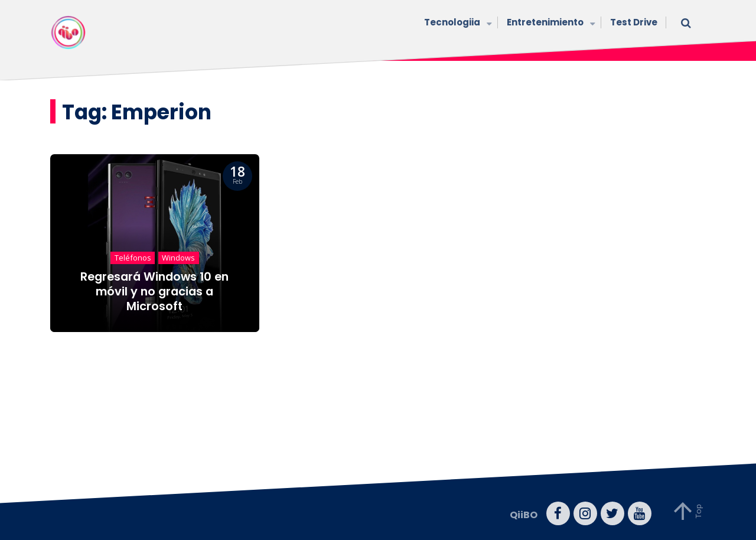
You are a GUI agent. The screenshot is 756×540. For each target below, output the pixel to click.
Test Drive (634, 22)
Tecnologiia (457, 23)
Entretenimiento (550, 23)
